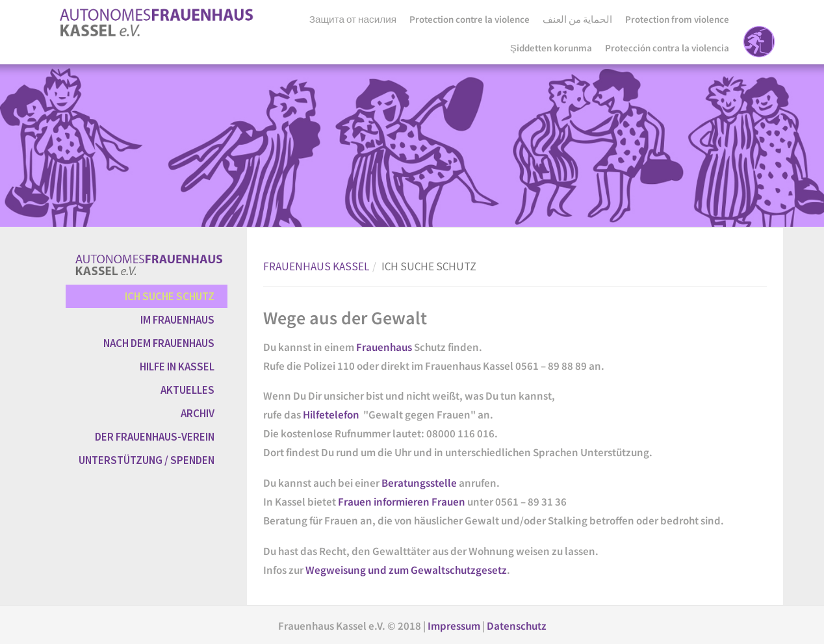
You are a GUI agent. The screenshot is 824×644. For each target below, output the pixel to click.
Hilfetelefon (331, 415)
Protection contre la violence (470, 19)
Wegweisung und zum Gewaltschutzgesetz (406, 570)
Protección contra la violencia (667, 48)
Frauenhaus (385, 347)
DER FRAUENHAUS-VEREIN (155, 437)
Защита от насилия (353, 19)
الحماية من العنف (577, 19)
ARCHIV (198, 413)
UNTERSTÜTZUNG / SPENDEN (147, 460)
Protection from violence (677, 19)
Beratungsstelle (420, 483)
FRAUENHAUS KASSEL (316, 266)
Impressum (455, 626)
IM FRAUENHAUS (177, 320)
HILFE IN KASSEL (177, 367)
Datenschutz (517, 626)
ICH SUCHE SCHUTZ (170, 296)
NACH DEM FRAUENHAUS (159, 343)
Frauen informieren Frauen (402, 502)
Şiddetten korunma (551, 48)
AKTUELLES (187, 390)
